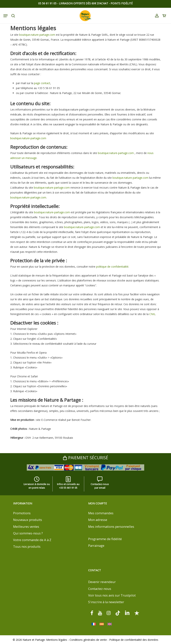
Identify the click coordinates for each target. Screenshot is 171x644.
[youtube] (100, 613)
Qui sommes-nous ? (28, 533)
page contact (42, 83)
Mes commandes (101, 513)
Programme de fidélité (105, 539)
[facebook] (92, 613)
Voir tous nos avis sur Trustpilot (112, 595)
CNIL (152, 314)
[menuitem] (94, 624)
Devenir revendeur (102, 582)
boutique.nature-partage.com (37, 35)
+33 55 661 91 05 (68, 488)
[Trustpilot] (137, 613)
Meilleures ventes (26, 527)
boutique (39, 188)
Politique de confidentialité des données (134, 640)
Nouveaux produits (28, 520)
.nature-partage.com (57, 188)
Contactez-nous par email (100, 484)
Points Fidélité (122, 3)
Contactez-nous (100, 589)
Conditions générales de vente (88, 640)
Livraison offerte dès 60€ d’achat (84, 3)
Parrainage (96, 546)
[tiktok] (118, 613)
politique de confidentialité (112, 267)
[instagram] (109, 613)
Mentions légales (57, 640)
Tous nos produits (27, 546)
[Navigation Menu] (6, 16)
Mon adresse (98, 520)
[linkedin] (127, 613)
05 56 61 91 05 (47, 3)
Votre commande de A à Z (32, 540)
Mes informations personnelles (111, 527)
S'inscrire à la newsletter (106, 602)
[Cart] (163, 16)
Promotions (22, 513)
